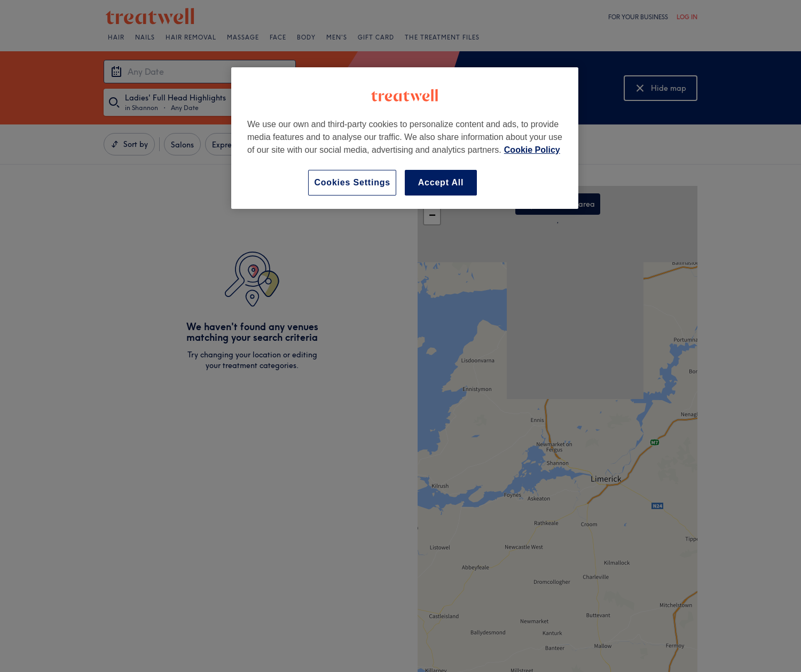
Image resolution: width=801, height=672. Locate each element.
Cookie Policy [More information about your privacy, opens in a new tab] (532, 150)
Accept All (441, 182)
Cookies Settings (352, 182)
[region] (405, 138)
